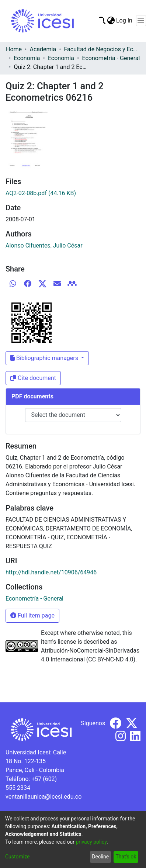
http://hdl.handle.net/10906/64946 (51, 572)
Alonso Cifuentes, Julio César (44, 245)
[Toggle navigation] (141, 21)
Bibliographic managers (45, 358)
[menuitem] (111, 21)
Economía (27, 58)
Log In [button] (125, 20)
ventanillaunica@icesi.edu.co (44, 797)
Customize (17, 857)
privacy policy (91, 842)
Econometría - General (111, 58)
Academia (43, 49)
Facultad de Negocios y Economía (101, 49)
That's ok (126, 857)
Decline (100, 857)
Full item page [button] (32, 615)
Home (14, 49)
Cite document (33, 378)
